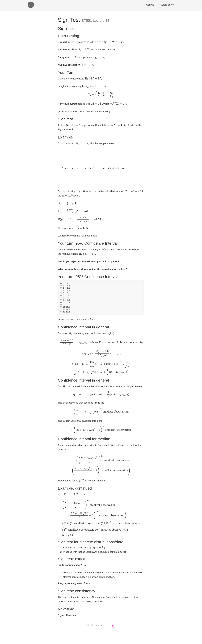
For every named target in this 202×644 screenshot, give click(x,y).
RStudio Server (167, 5)
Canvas (150, 5)
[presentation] (75, 42)
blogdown (100, 625)
